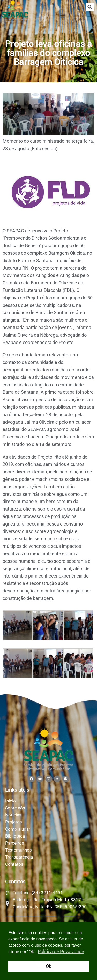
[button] (90, 7)
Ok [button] (48, 966)
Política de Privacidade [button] (61, 951)
